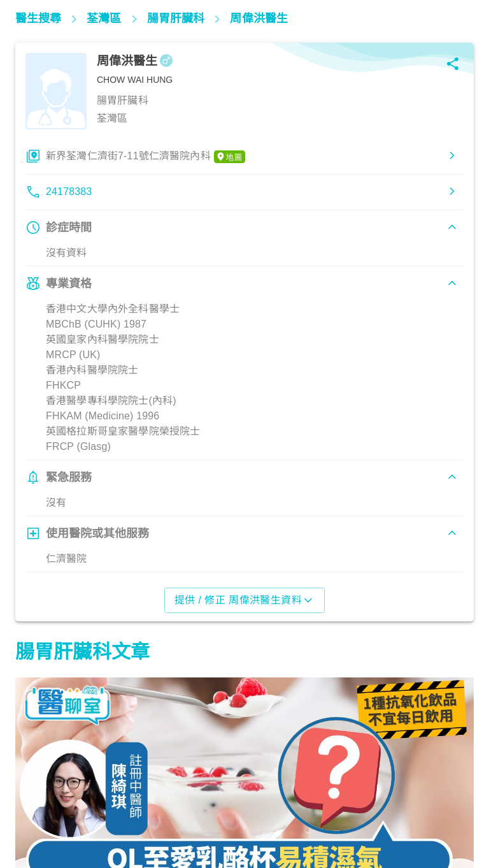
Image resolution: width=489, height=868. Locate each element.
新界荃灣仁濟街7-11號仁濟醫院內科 (145, 157)
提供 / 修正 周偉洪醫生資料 (245, 600)
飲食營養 (206, 812)
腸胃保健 (41, 812)
